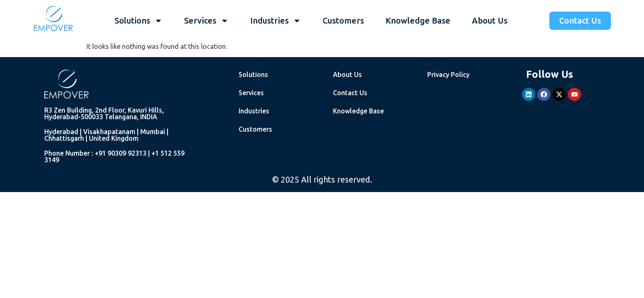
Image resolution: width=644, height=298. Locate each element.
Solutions (139, 21)
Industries (276, 21)
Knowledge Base (418, 20)
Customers (343, 20)
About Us (490, 20)
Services (206, 21)
